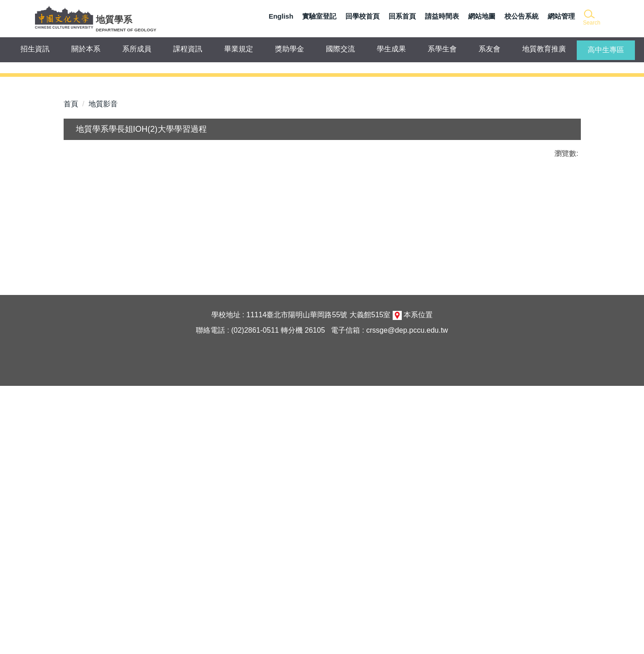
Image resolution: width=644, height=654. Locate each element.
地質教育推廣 (544, 49)
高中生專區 (606, 50)
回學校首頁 (362, 16)
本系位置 (418, 583)
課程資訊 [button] (188, 49)
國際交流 (340, 49)
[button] (591, 18)
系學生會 (442, 49)
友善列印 (158, 430)
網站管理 (561, 16)
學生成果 (391, 49)
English (281, 16)
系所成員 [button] (137, 49)
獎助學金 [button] (290, 49)
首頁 (71, 354)
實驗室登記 (319, 16)
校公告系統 (522, 16)
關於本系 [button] (86, 49)
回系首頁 (402, 16)
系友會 (489, 49)
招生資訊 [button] (35, 49)
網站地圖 (482, 16)
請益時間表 (442, 16)
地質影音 (103, 354)
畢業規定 (239, 49)
